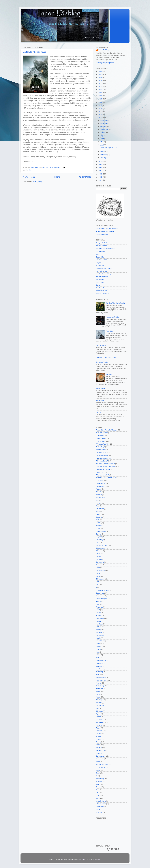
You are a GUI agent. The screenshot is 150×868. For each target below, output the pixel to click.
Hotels (98, 638)
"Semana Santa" (102, 461)
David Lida (100, 257)
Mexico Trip (100, 686)
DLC (98, 585)
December (104, 120)
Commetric (100, 562)
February (104, 155)
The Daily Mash (102, 291)
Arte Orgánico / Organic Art (106, 249)
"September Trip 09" (103, 469)
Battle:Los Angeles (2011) (35, 52)
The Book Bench (102, 288)
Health (98, 621)
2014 (101, 108)
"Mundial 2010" (101, 452)
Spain (98, 770)
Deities (98, 576)
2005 (101, 177)
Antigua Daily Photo (103, 243)
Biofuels (99, 526)
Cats (98, 542)
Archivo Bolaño (101, 246)
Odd (98, 708)
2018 (101, 96)
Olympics (99, 711)
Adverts (99, 492)
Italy (98, 652)
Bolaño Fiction (101, 531)
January (103, 158)
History (99, 630)
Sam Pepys (100, 282)
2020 (101, 90)
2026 (101, 71)
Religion (99, 748)
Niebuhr (99, 703)
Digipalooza (100, 579)
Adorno (99, 489)
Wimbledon (100, 807)
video (98, 798)
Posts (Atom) (37, 182)
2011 (101, 117)
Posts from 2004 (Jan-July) (106, 231)
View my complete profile (105, 63)
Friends (99, 615)
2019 (101, 93)
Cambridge (100, 540)
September (105, 129)
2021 (101, 87)
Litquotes (99, 663)
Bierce (98, 523)
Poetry (98, 736)
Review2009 (100, 750)
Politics (99, 739)
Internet (99, 646)
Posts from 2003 (102, 234)
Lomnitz (99, 666)
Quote (98, 745)
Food (98, 610)
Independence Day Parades (107, 357)
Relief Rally (100, 400)
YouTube (99, 812)
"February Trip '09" (103, 444)
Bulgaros (109, 374)
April (102, 145)
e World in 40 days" (103, 590)
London (99, 669)
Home (57, 177)
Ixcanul (99, 413)
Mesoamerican (101, 680)
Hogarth (99, 632)
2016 (101, 102)
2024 (101, 77)
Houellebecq (100, 641)
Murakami (100, 689)
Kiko (98, 658)
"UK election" (101, 483)
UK (97, 793)
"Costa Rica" (101, 436)
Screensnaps (101, 756)
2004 (101, 180)
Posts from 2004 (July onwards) (107, 229)
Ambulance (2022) (112, 317)
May (102, 142)
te (97, 776)
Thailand (99, 781)
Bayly (98, 512)
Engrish (99, 263)
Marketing (100, 672)
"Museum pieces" (102, 455)
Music (98, 691)
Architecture (100, 497)
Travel (98, 787)
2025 (101, 74)
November (104, 123)
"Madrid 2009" (101, 450)
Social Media (101, 767)
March (103, 152)
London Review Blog (103, 274)
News (98, 697)
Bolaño (99, 528)
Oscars (99, 717)
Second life (100, 759)
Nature (98, 694)
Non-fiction (100, 705)
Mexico (99, 683)
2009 (101, 165)
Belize (98, 514)
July (102, 136)
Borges (99, 534)
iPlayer (98, 649)
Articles (99, 503)
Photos (99, 734)
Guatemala (100, 618)
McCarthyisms (101, 677)
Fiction (98, 602)
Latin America (101, 660)
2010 (101, 162)
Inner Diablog (103, 50)
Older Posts (85, 177)
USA (98, 795)
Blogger (97, 859)
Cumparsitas (101, 571)
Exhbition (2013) (102, 362)
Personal (99, 731)
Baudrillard (100, 509)
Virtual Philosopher (103, 294)
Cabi (98, 254)
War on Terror (101, 804)
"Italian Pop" (100, 447)
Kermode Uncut (102, 271)
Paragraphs (100, 722)
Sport (98, 773)
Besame (99, 517)
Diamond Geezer (102, 260)
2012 (101, 114)
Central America (102, 545)
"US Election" (101, 486)
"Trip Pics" (100, 481)
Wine (98, 809)
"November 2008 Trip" (104, 458)
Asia (98, 506)
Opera (98, 714)
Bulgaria (99, 537)
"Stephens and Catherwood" (106, 478)
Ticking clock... (101, 388)
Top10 (98, 784)
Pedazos (99, 725)
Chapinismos (101, 548)
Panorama (100, 720)
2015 (101, 105)
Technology (100, 779)
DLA (98, 582)
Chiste (98, 557)
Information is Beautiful (104, 268)
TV (97, 790)
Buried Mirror (101, 251)
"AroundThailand (102, 433)
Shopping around (102, 764)
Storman (82, 859)
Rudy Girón (100, 279)
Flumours (99, 607)
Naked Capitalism (102, 277)
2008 (101, 168)
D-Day (98, 573)
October (103, 126)
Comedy (99, 559)
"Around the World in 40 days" (107, 430)
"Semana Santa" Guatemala (106, 467)
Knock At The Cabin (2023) (115, 303)
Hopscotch (100, 635)
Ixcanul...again (101, 345)
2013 (101, 111)
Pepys (98, 728)
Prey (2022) (110, 331)
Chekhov (99, 551)
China (98, 554)
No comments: (55, 167)
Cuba (98, 568)
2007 (101, 171)
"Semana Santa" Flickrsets (105, 464)
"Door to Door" (101, 438)
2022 (101, 84)
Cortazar (99, 565)
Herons (99, 627)
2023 (101, 80)
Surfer (98, 285)
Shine (98, 762)
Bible (98, 520)
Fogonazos (100, 265)
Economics (100, 593)
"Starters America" (102, 475)
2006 (101, 174)
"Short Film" (100, 472)
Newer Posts (29, 177)
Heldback (99, 624)
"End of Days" (101, 441)
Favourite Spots (102, 599)
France (99, 613)
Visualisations (101, 801)
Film (30, 170)
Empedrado (100, 596)
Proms (98, 742)
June (102, 139)
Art (97, 500)
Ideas (98, 644)
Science (99, 753)
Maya (98, 675)
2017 (101, 99)
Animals (99, 495)
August (103, 133)
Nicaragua (100, 700)
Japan (98, 655)
